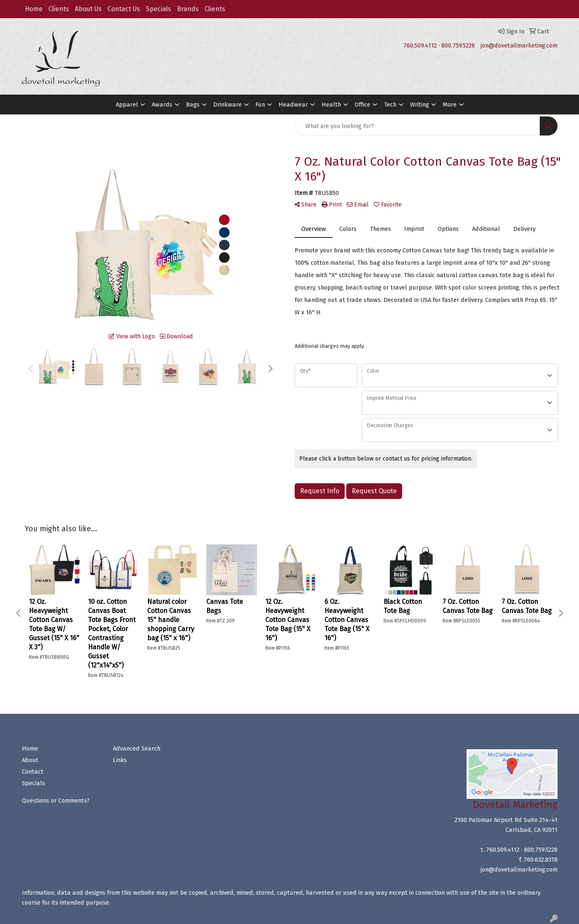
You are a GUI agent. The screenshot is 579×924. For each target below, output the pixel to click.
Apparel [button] (127, 105)
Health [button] (331, 105)
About (30, 760)
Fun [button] (260, 105)
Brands (188, 9)
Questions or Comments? (56, 800)
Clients (59, 9)
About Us (88, 9)
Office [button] (362, 105)
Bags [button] (193, 105)
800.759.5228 (458, 45)
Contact (33, 772)
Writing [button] (419, 105)
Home (34, 9)
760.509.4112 (420, 45)
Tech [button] (390, 105)
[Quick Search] (417, 126)
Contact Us (124, 9)
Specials (158, 9)
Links (120, 760)
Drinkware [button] (228, 105)
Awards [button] (162, 105)
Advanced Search (137, 748)
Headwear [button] (293, 105)
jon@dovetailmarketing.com (519, 45)
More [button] (450, 105)
